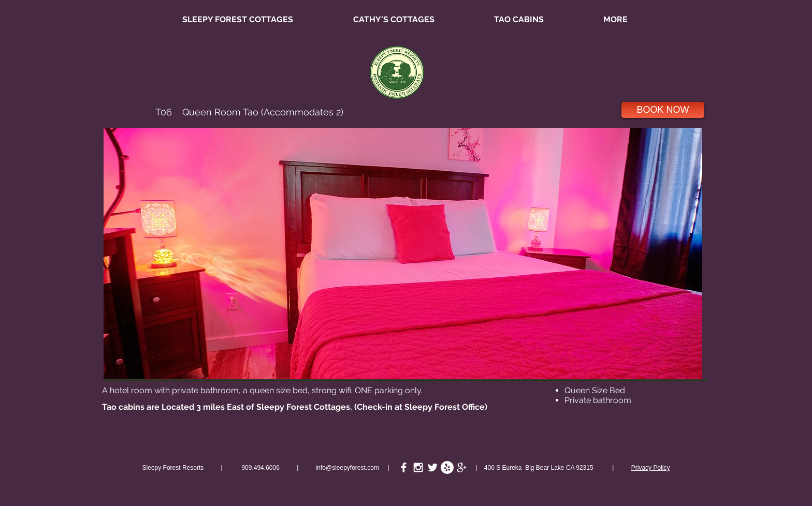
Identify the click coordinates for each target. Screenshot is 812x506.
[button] (403, 253)
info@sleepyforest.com (347, 468)
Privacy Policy (651, 468)
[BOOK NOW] (663, 110)
